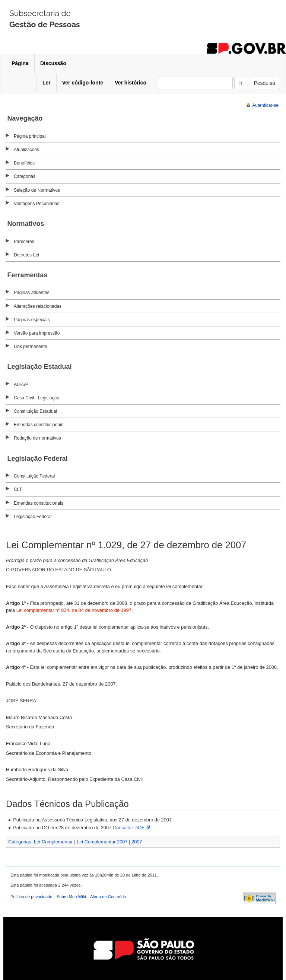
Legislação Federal (33, 517)
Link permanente (30, 347)
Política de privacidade (31, 897)
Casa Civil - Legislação (36, 398)
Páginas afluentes (31, 293)
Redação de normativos (37, 438)
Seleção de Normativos (37, 190)
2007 (137, 842)
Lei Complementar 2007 (102, 842)
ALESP (21, 384)
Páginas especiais (32, 320)
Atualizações (26, 150)
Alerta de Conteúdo (108, 897)
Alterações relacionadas (38, 306)
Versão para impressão (37, 333)
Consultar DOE (129, 828)
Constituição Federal (34, 476)
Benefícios (24, 163)
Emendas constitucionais (39, 425)
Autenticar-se (265, 105)
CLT (18, 489)
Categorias (25, 176)
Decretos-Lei (26, 255)
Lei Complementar (53, 842)
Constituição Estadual (35, 411)
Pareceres (24, 242)
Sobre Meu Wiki (71, 897)
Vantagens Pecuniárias (37, 204)
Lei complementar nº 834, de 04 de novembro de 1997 (74, 610)
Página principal (30, 136)
